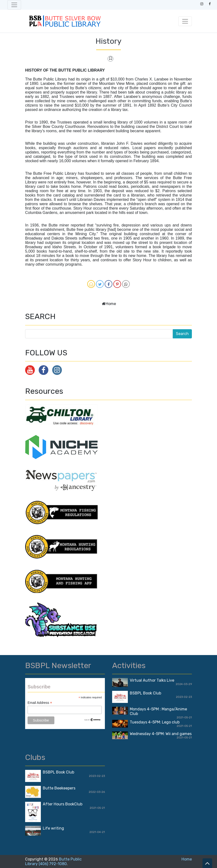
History (108, 41)
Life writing (53, 828)
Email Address (40, 703)
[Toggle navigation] (14, 5)
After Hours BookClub (63, 804)
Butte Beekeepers (59, 788)
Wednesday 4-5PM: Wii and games (161, 734)
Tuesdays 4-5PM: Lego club (155, 722)
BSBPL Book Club (145, 693)
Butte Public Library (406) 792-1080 (53, 861)
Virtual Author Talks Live (152, 680)
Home (111, 304)
